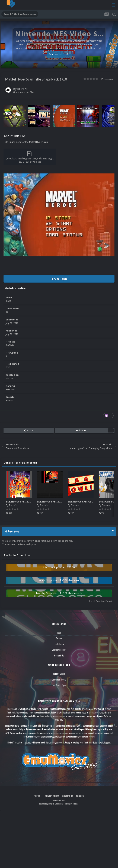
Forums (59, 638)
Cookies (80, 796)
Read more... (58, 54)
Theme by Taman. (71, 804)
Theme (38, 796)
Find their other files (24, 92)
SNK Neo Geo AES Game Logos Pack (88, 502)
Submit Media (59, 674)
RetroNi (22, 89)
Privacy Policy (52, 796)
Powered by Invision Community (51, 804)
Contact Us (59, 655)
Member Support (59, 650)
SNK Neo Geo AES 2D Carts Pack (55, 502)
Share (28, 430)
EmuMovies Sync (59, 685)
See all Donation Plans (100, 601)
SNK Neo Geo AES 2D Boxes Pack (25, 502)
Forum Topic (59, 279)
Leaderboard (59, 644)
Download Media (59, 679)
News (59, 633)
